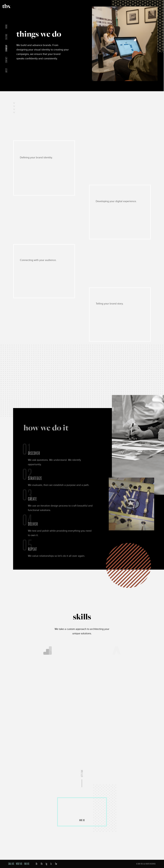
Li (51, 864)
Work (6, 27)
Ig (46, 864)
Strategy (6, 48)
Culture (6, 37)
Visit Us (19, 864)
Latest (6, 70)
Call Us (11, 864)
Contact (6, 60)
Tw (56, 864)
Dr (37, 864)
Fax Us (27, 864)
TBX (6, 6)
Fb (42, 864)
